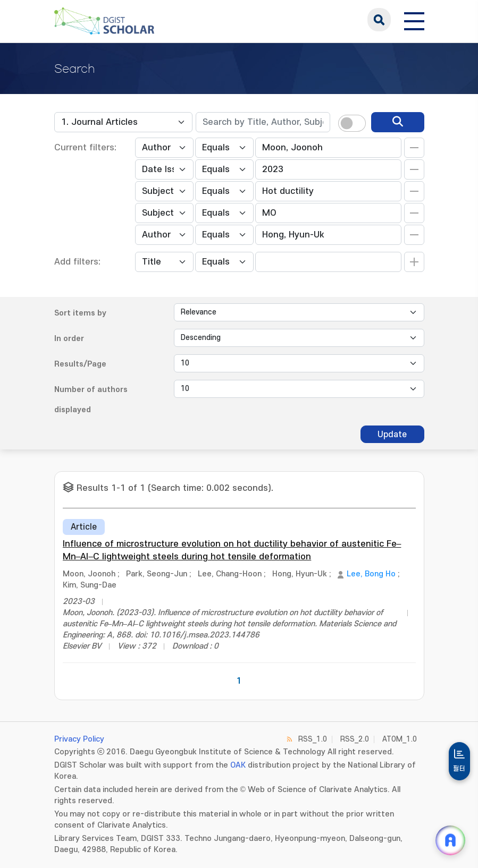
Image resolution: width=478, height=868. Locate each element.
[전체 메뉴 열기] (414, 20)
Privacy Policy (79, 739)
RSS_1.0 (313, 739)
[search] (398, 122)
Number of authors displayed (91, 400)
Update (392, 435)
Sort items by (80, 313)
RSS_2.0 (355, 739)
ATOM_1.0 (400, 739)
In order (69, 339)
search (379, 20)
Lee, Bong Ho (371, 574)
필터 (459, 769)
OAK (238, 765)
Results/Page (80, 364)
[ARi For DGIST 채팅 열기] (450, 840)
